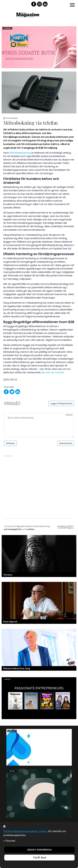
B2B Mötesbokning (20, 153)
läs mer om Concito (53, 372)
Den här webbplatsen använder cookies (25, 831)
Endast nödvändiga (39, 850)
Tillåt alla (39, 858)
